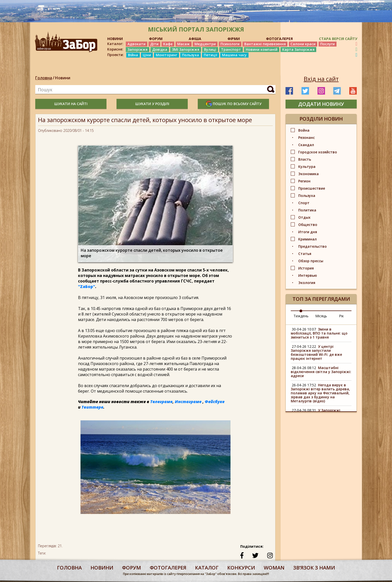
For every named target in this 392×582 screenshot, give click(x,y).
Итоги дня (308, 232)
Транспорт (231, 49)
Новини (63, 78)
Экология (307, 283)
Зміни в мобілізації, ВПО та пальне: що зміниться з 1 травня (319, 333)
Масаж (183, 44)
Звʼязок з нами (314, 568)
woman (274, 568)
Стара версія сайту (338, 39)
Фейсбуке (215, 402)
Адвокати (136, 44)
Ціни (147, 55)
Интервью (308, 275)
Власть (305, 159)
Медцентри (205, 44)
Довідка (160, 49)
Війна (133, 55)
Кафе (168, 44)
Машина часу (234, 55)
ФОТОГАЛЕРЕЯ (279, 39)
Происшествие (312, 188)
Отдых (304, 217)
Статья (305, 254)
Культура (307, 167)
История (306, 268)
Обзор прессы (311, 261)
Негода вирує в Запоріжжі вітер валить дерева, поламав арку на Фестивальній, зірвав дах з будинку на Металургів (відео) (320, 393)
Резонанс (306, 137)
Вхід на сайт (321, 79)
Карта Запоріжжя (298, 49)
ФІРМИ (234, 39)
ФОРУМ (156, 39)
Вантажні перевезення (265, 44)
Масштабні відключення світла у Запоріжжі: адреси (321, 372)
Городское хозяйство (318, 152)
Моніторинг (166, 55)
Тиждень (301, 316)
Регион (304, 181)
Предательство (312, 246)
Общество (308, 225)
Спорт (304, 203)
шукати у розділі (152, 104)
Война (304, 130)
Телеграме (161, 402)
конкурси (241, 568)
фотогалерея (168, 568)
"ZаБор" (86, 286)
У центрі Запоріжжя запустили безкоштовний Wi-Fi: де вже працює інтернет (316, 352)
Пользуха (190, 55)
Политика (307, 210)
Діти (154, 44)
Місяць (321, 316)
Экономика (308, 174)
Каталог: (115, 44)
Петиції (210, 55)
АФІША (195, 39)
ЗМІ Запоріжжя (186, 49)
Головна (44, 78)
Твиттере (92, 407)
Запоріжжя (137, 49)
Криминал (307, 239)
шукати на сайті (71, 104)
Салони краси (303, 44)
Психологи (230, 44)
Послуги (327, 44)
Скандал (306, 145)
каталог (207, 568)
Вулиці (210, 49)
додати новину (321, 104)
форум (131, 568)
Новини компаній (262, 49)
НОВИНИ (115, 39)
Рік (341, 316)
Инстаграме (188, 402)
